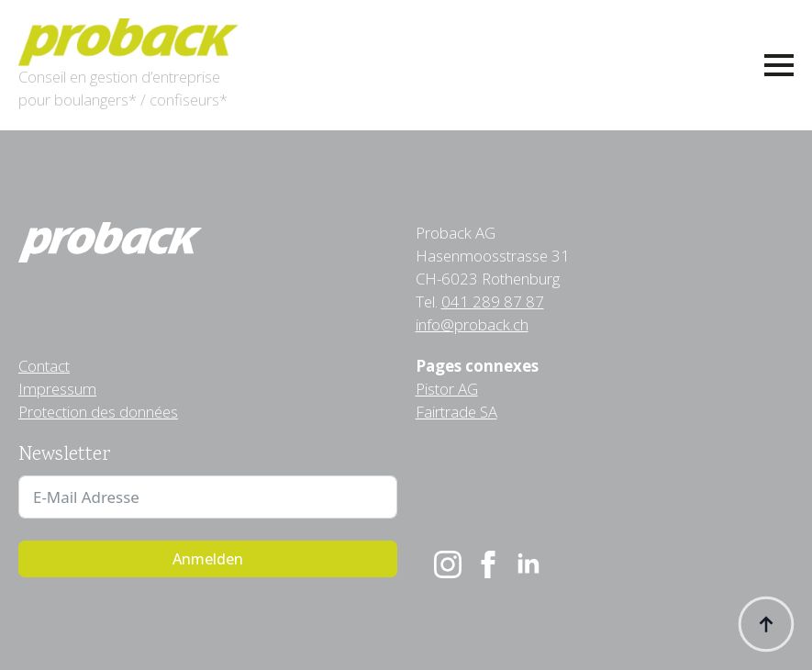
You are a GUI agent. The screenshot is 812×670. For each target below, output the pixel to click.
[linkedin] (528, 564)
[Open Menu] (779, 65)
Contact (44, 366)
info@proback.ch (472, 324)
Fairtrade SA (456, 412)
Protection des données (98, 412)
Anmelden (208, 559)
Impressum (57, 389)
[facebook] (488, 564)
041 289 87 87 (493, 301)
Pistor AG (447, 389)
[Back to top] (766, 624)
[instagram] (448, 564)
